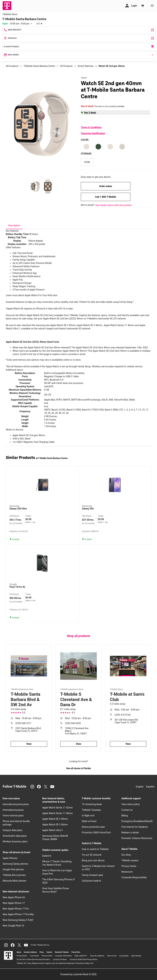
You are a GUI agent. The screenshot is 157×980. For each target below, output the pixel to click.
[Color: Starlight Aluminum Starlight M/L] (110, 147)
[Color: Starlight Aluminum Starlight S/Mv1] (122, 147)
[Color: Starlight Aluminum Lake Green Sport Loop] (98, 147)
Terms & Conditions (91, 127)
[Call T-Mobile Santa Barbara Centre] (79, 30)
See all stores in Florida (78, 768)
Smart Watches (86, 66)
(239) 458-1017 (23, 723)
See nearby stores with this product (113, 205)
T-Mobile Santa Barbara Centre (39, 66)
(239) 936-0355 (73, 723)
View (29, 744)
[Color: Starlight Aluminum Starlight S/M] (86, 147)
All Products (66, 66)
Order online (106, 186)
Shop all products (78, 636)
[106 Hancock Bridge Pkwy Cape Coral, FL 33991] (79, 38)
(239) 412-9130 (123, 715)
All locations (12, 66)
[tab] (14, 225)
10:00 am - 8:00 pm (28, 718)
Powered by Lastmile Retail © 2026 (78, 974)
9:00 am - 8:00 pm (127, 710)
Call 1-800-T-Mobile (106, 197)
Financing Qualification (93, 133)
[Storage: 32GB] (87, 162)
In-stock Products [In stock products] (79, 47)
